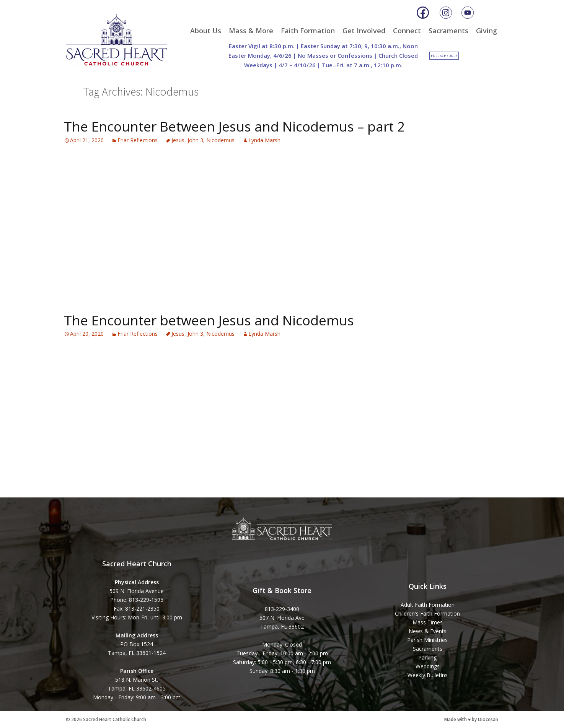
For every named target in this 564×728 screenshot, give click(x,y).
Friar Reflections (138, 140)
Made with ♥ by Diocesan (471, 719)
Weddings (428, 666)
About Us (206, 31)
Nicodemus (220, 140)
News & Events (428, 631)
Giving (487, 31)
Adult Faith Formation (428, 605)
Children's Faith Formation (427, 613)
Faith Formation (308, 31)
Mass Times (428, 622)
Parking (427, 657)
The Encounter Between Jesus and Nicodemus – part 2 (234, 126)
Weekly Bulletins (428, 675)
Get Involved (364, 31)
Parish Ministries (427, 640)
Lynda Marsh (264, 140)
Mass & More (251, 31)
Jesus (178, 140)
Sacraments (448, 31)
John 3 (195, 140)
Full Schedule (444, 56)
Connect (407, 31)
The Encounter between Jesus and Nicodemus (209, 320)
